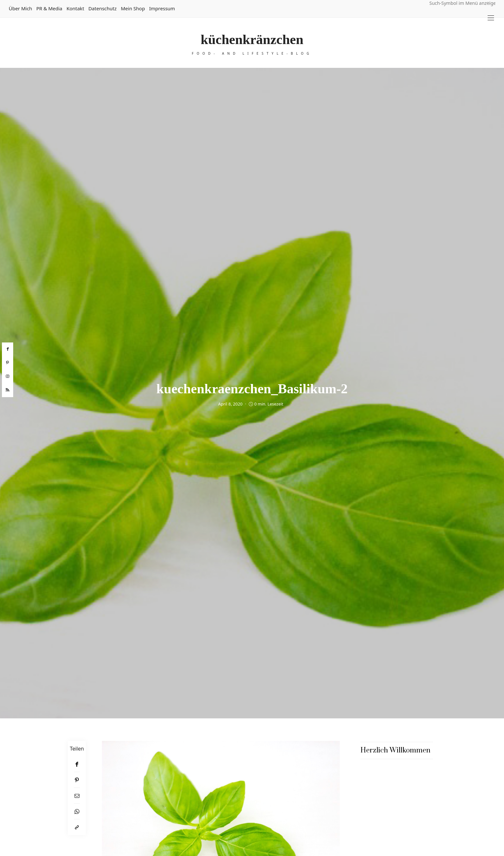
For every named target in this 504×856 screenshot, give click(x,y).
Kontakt (75, 8)
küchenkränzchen (252, 40)
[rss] (8, 390)
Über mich (20, 8)
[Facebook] (77, 764)
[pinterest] (8, 363)
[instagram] (8, 377)
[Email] (77, 796)
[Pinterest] (77, 780)
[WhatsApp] (77, 811)
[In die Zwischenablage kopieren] (77, 827)
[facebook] (8, 349)
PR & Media (49, 8)
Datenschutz (103, 8)
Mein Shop (133, 8)
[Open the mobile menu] (491, 18)
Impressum (162, 8)
